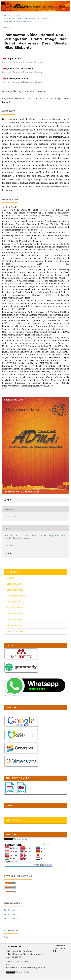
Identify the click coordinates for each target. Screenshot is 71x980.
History (10, 578)
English (8, 937)
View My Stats (20, 839)
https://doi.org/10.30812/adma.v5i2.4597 (27, 92)
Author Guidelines (16, 608)
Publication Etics (15, 614)
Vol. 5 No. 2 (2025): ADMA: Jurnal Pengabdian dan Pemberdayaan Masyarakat (30, 20)
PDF (8, 500)
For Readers (10, 910)
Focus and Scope (15, 584)
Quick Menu (13, 572)
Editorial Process (15, 631)
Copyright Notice (15, 602)
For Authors (10, 914)
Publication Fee (14, 619)
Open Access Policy (16, 596)
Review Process (14, 625)
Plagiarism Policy (15, 590)
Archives (17, 16)
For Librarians (11, 919)
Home (7, 16)
